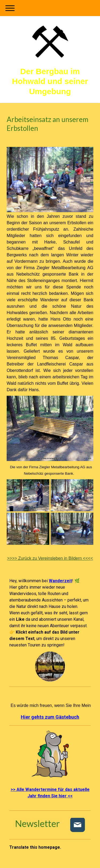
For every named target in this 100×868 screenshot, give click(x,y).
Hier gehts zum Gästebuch (50, 717)
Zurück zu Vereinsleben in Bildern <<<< (50, 558)
